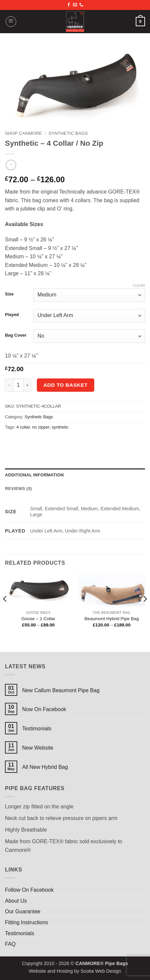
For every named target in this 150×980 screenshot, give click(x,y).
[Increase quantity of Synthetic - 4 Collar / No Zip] (28, 385)
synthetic (60, 427)
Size (9, 294)
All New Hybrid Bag (45, 767)
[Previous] (5, 612)
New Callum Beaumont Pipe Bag (61, 690)
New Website (38, 748)
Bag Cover (16, 335)
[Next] (145, 612)
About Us (16, 901)
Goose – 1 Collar (38, 619)
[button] (11, 22)
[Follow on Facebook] (69, 5)
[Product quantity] (18, 385)
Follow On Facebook (29, 890)
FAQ (10, 944)
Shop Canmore (24, 133)
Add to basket (66, 385)
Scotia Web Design (101, 971)
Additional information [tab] (34, 475)
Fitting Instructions (27, 922)
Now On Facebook (44, 709)
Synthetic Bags (68, 133)
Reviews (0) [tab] (18, 489)
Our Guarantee (23, 911)
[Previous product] (11, 165)
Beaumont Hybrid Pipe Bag (112, 619)
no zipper (41, 427)
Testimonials (37, 729)
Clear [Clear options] (139, 286)
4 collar (23, 427)
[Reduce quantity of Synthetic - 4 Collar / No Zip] (9, 385)
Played (12, 315)
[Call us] (81, 5)
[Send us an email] (75, 5)
